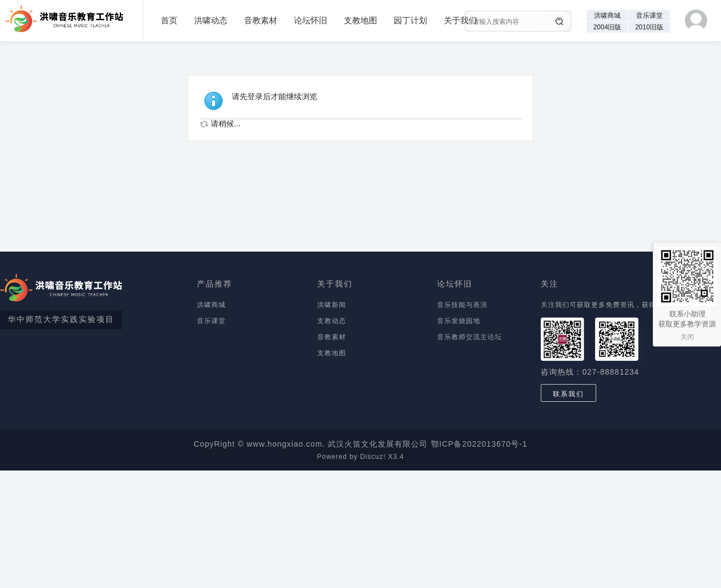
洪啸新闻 (332, 305)
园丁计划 (410, 20)
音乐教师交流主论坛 (469, 337)
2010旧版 (649, 27)
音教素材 (261, 20)
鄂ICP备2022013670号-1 (479, 444)
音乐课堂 (649, 16)
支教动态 (332, 321)
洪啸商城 (607, 16)
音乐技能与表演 (462, 305)
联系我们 (568, 394)
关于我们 (460, 20)
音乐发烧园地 (459, 321)
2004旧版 (608, 27)
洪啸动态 (211, 20)
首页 (169, 20)
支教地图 (360, 20)
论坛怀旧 (311, 20)
